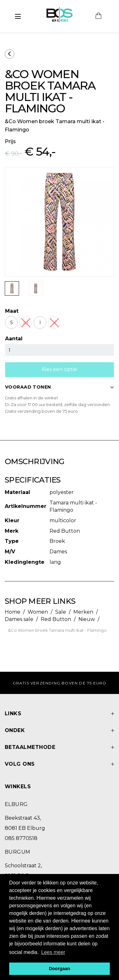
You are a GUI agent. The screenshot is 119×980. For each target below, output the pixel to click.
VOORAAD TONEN (60, 387)
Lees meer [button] (53, 952)
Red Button (56, 619)
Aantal (14, 339)
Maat (12, 311)
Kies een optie (60, 369)
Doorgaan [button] (60, 969)
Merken (83, 612)
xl (54, 323)
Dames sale (19, 619)
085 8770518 (21, 838)
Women (38, 612)
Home (13, 612)
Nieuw (87, 619)
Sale (61, 612)
